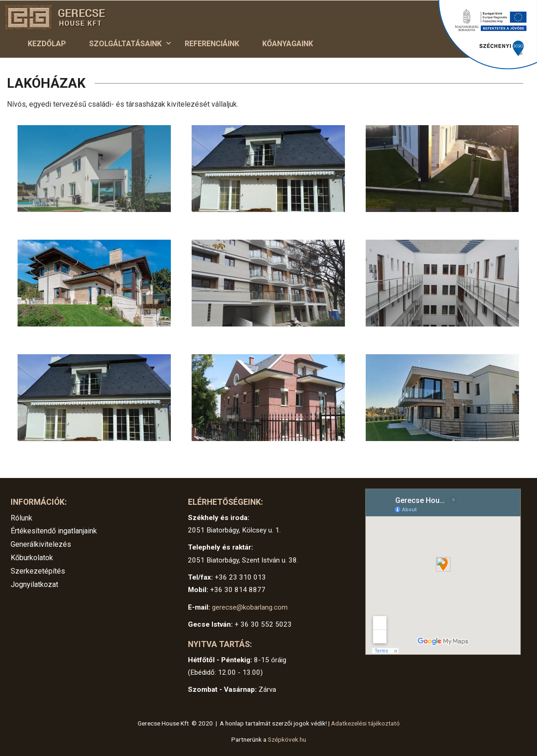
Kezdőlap (47, 44)
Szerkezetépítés (38, 571)
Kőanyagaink (288, 44)
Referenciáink (212, 44)
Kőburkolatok (32, 558)
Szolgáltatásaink (125, 46)
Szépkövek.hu (287, 739)
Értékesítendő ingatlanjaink (54, 531)
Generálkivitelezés (41, 544)
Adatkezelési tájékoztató (365, 723)
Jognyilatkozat (34, 584)
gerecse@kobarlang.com (250, 607)
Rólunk (21, 518)
